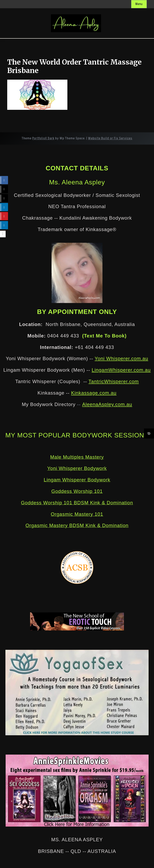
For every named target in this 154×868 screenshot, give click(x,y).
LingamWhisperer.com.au (121, 370)
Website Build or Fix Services (110, 138)
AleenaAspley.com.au (107, 404)
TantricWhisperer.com (114, 381)
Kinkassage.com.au (94, 393)
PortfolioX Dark (43, 138)
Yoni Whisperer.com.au (121, 358)
